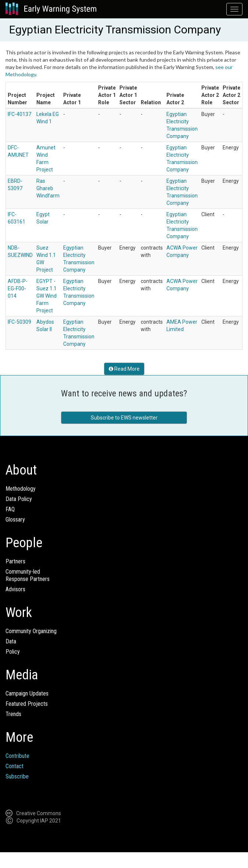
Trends (13, 714)
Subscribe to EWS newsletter (124, 418)
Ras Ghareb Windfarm (48, 188)
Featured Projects (27, 704)
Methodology (21, 489)
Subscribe (17, 776)
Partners (15, 561)
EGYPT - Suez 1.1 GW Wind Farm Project (46, 296)
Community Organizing (31, 631)
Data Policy (19, 499)
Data (11, 641)
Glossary (15, 520)
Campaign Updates (27, 693)
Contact (15, 766)
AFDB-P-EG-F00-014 (18, 288)
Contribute (17, 756)
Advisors (15, 589)
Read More (124, 369)
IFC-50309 (19, 322)
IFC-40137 (19, 114)
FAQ (10, 509)
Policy (13, 652)
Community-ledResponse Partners (28, 575)
